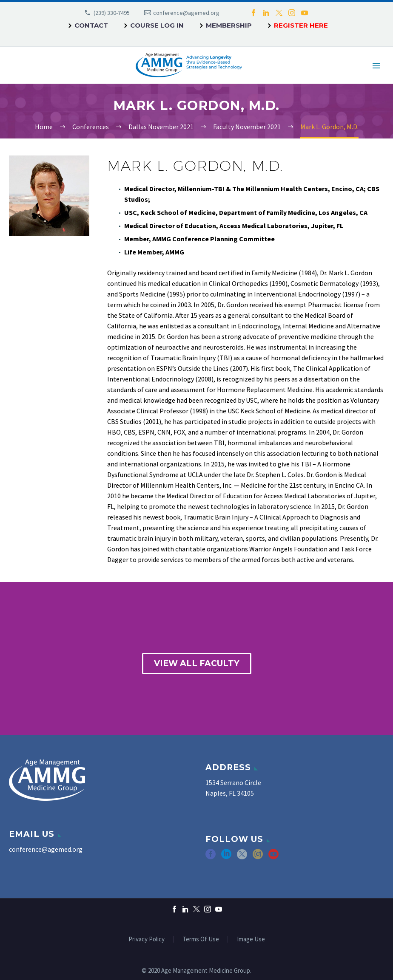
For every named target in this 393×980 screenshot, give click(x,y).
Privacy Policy (147, 939)
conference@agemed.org (186, 13)
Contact (91, 25)
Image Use (251, 939)
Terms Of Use (201, 939)
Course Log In (157, 25)
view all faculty (197, 663)
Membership (229, 25)
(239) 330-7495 (112, 13)
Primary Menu (376, 66)
